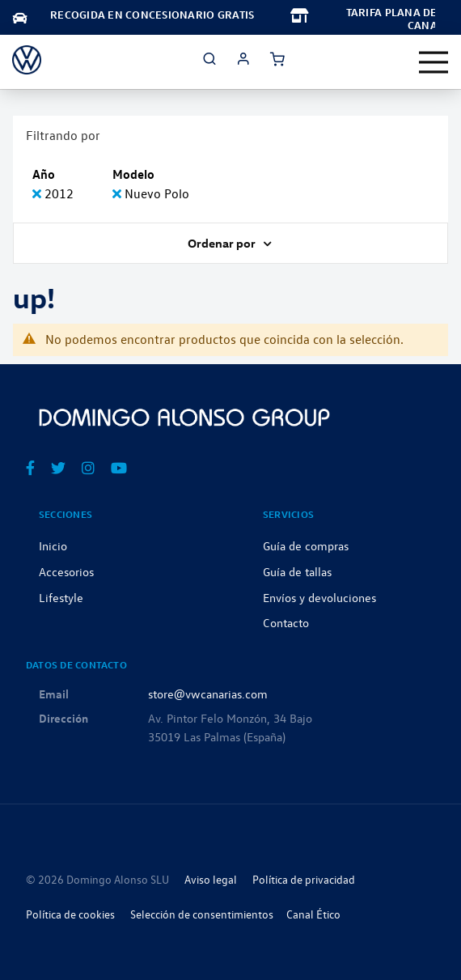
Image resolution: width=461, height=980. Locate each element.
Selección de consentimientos (202, 914)
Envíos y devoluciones (319, 597)
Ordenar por (223, 243)
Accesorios (66, 571)
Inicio (53, 545)
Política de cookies (70, 914)
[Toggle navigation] (434, 62)
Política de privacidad (304, 879)
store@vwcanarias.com (208, 694)
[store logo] (27, 60)
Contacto (286, 622)
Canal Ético (313, 914)
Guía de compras (306, 545)
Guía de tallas (297, 571)
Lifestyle (61, 597)
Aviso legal (211, 879)
